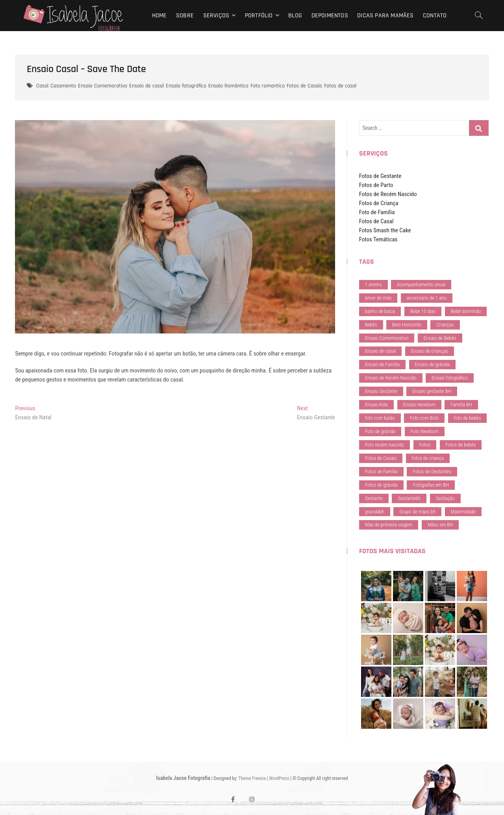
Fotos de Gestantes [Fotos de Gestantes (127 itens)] (432, 471)
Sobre (185, 16)
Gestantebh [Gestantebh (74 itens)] (409, 498)
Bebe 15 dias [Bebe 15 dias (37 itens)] (423, 311)
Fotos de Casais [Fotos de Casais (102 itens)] (381, 458)
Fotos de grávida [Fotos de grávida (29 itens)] (381, 485)
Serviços (216, 16)
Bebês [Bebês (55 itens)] (371, 325)
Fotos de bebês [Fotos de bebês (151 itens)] (461, 445)
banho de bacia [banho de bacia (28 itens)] (380, 311)
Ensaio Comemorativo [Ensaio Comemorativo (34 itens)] (387, 338)
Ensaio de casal (146, 86)
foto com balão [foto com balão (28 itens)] (380, 418)
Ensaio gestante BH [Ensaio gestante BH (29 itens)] (432, 391)
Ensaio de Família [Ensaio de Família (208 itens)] (382, 364)
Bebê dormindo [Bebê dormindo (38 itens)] (466, 311)
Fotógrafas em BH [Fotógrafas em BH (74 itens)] (431, 485)
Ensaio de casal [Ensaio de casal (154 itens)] (381, 351)
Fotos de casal (340, 86)
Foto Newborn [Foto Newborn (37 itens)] (425, 431)
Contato (435, 16)
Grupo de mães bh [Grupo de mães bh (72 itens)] (417, 512)
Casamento (63, 86)
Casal (42, 86)
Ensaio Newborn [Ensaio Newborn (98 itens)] (419, 405)
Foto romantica (268, 86)
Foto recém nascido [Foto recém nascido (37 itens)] (385, 445)
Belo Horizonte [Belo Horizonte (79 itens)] (407, 325)
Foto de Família (377, 212)
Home (159, 16)
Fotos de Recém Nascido (388, 194)
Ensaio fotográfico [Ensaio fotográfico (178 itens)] (450, 378)
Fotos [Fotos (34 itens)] (425, 445)
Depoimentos (330, 16)
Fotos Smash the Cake (385, 230)
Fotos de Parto (376, 185)
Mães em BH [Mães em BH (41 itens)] (440, 525)
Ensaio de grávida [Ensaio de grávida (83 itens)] (433, 364)
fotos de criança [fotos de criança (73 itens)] (428, 458)
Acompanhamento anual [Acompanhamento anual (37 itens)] (421, 284)
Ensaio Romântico (228, 86)
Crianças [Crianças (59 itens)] (445, 325)
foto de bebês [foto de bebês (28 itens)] (468, 418)
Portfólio (259, 16)
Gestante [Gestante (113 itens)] (374, 498)
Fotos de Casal (376, 221)
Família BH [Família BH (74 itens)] (461, 405)
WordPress (279, 778)
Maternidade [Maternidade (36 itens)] (463, 512)
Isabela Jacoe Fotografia (183, 778)
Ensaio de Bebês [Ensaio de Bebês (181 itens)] (440, 338)
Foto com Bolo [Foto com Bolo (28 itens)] (424, 418)
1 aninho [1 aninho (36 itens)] (373, 284)
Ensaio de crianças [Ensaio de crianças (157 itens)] (430, 351)
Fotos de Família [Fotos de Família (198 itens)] (381, 471)
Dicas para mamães (385, 16)
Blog (295, 16)
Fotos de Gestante (380, 176)
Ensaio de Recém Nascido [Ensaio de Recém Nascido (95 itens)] (391, 378)
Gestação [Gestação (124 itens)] (445, 498)
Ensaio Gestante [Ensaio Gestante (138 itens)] (381, 391)
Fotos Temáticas (378, 239)
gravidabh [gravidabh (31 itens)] (375, 512)
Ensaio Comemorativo (103, 86)
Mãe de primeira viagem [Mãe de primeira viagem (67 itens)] (389, 525)
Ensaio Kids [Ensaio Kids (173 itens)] (377, 405)
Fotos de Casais (304, 86)
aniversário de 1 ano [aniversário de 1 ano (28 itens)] (427, 298)
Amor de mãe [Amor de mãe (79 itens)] (378, 298)
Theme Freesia (252, 778)
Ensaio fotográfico (186, 86)
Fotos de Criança (379, 203)
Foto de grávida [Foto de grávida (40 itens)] (380, 431)
